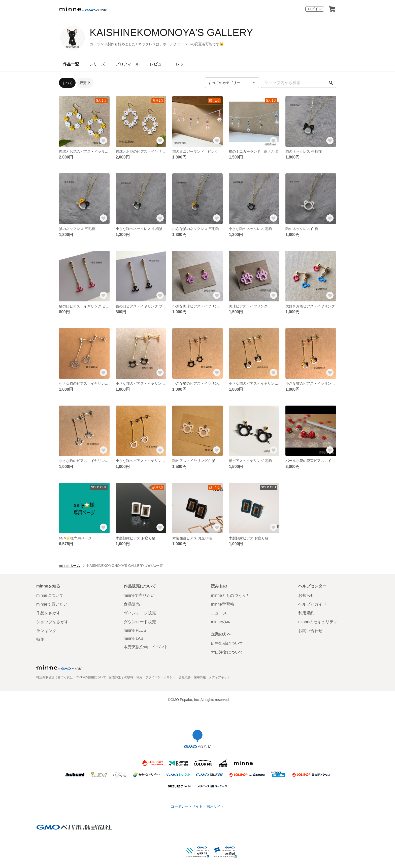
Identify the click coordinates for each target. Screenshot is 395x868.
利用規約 (306, 613)
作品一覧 (71, 64)
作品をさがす (48, 613)
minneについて (50, 595)
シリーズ (97, 64)
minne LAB (134, 638)
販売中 (85, 83)
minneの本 (220, 622)
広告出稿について (227, 643)
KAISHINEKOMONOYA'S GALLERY (171, 32)
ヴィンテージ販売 (140, 613)
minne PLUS (135, 630)
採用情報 (200, 677)
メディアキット (219, 677)
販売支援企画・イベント (146, 647)
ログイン (315, 9)
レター (182, 64)
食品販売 (132, 604)
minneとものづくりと (231, 595)
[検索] (331, 83)
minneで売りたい (139, 595)
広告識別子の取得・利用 (126, 677)
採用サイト (215, 806)
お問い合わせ (310, 631)
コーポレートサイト (187, 806)
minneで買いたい (52, 604)
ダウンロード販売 (140, 622)
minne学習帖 (222, 604)
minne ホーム (70, 566)
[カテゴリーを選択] (232, 83)
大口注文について (227, 652)
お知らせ (306, 595)
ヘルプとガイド (312, 604)
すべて (67, 83)
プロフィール (127, 64)
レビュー (158, 64)
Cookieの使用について (91, 677)
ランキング (46, 631)
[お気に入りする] (104, 141)
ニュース (219, 613)
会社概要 (185, 677)
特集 (40, 639)
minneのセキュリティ (318, 622)
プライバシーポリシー (160, 677)
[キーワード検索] (299, 83)
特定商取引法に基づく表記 (54, 677)
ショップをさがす (52, 622)
